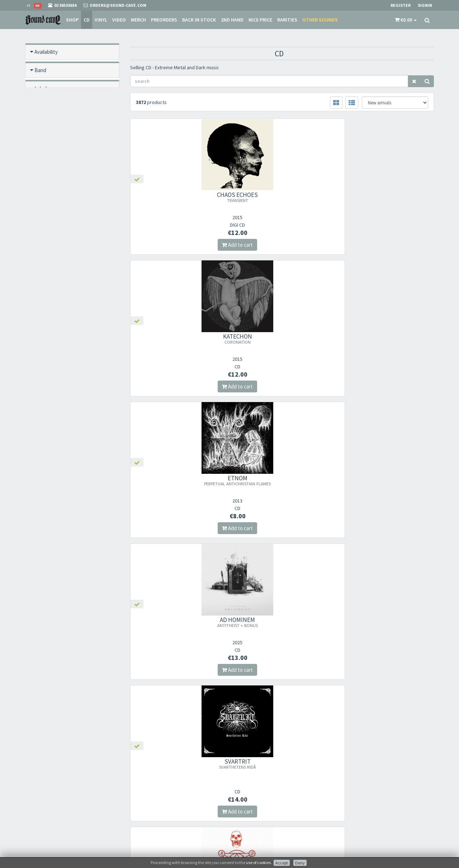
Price (40, 253)
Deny (300, 863)
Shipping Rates (249, 798)
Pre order (45, 125)
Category (45, 216)
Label (41, 88)
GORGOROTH (282, 480)
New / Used (48, 162)
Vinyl (100, 20)
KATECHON (282, 197)
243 (199, 699)
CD (86, 20)
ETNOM (387, 197)
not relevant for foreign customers (268, 825)
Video (118, 20)
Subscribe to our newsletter (166, 805)
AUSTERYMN (177, 622)
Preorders (163, 20)
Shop (72, 20)
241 (166, 699)
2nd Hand (231, 20)
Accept (282, 863)
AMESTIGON (387, 339)
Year (39, 235)
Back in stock (198, 20)
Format (46, 107)
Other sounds (319, 20)
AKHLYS (177, 480)
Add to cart (177, 245)
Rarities (287, 20)
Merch (138, 20)
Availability (46, 52)
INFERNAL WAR (387, 622)
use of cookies (258, 862)
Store (240, 779)
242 (183, 699)
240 (150, 699)
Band (40, 70)
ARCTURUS (282, 622)
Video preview (50, 271)
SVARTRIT (282, 339)
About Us (244, 770)
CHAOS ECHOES (177, 197)
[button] (406, 20)
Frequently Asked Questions (261, 807)
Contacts (244, 816)
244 (216, 699)
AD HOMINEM (177, 339)
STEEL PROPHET (387, 480)
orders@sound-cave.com (66, 781)
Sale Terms (245, 788)
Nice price (260, 20)
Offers (41, 180)
